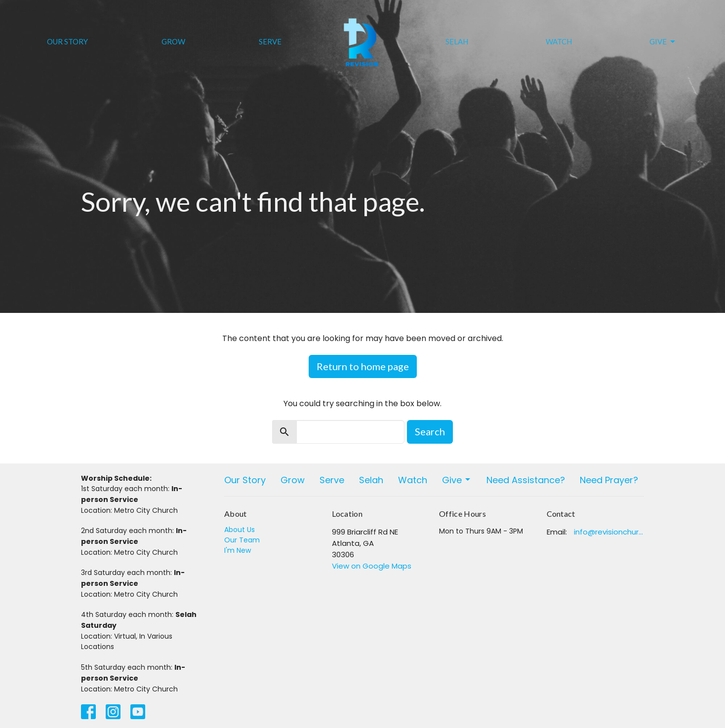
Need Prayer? (609, 480)
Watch (559, 41)
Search (430, 431)
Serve (270, 41)
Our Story (67, 41)
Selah (457, 41)
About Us (240, 530)
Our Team (242, 540)
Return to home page (363, 366)
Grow (173, 41)
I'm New (238, 550)
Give (663, 42)
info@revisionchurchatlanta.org (609, 532)
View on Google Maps (372, 566)
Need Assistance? (526, 480)
